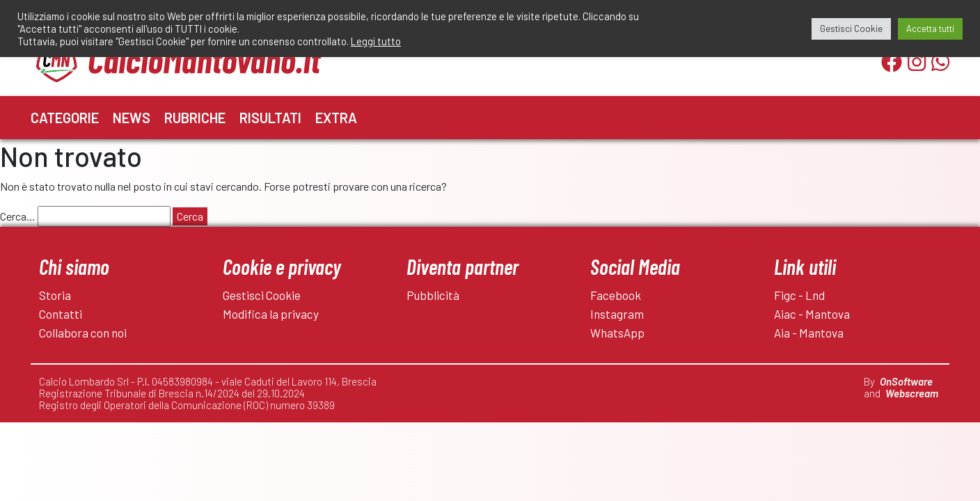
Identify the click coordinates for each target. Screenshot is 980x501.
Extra (336, 118)
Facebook (616, 295)
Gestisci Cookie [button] (851, 29)
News (132, 118)
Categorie (65, 118)
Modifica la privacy (271, 314)
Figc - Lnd (799, 295)
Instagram (617, 314)
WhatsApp (617, 333)
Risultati (270, 118)
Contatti (61, 314)
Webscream (912, 393)
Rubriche (195, 118)
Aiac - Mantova (812, 314)
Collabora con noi (83, 333)
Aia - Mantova (809, 333)
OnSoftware (906, 381)
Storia (55, 295)
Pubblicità (433, 295)
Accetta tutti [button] (930, 29)
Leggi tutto (376, 41)
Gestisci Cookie (262, 295)
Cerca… (18, 216)
